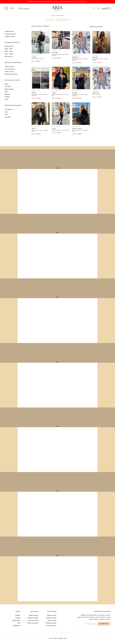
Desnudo (7, 94)
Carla (54, 93)
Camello (7, 97)
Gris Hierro (8, 87)
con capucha (9, 109)
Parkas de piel (52, 620)
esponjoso (8, 117)
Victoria (55, 53)
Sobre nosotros (34, 615)
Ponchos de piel (51, 626)
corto (6, 114)
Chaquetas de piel (51, 623)
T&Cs (65, 638)
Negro (7, 84)
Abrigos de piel (36, 55)
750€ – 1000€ (9, 54)
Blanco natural (9, 89)
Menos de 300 (9, 46)
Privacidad (60, 638)
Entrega (18, 618)
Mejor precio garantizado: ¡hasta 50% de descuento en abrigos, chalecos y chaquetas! (58, 2)
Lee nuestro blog (33, 620)
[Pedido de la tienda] (100, 27)
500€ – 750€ (8, 51)
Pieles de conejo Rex (11, 74)
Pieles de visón (9, 72)
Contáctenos (16, 626)
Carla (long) (77, 129)
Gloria (75, 93)
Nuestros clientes (33, 618)
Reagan (95, 57)
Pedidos (18, 615)
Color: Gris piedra (96, 94)
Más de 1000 (9, 57)
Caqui (6, 99)
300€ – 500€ (8, 49)
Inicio (53, 16)
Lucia (54, 129)
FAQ (19, 623)
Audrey (34, 57)
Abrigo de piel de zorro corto (38, 59)
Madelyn (75, 57)
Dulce (34, 129)
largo (6, 112)
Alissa (34, 93)
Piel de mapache (10, 69)
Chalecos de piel (56, 51)
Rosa (6, 92)
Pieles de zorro (9, 66)
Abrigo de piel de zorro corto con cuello (61, 130)
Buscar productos (33, 623)
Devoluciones (16, 620)
